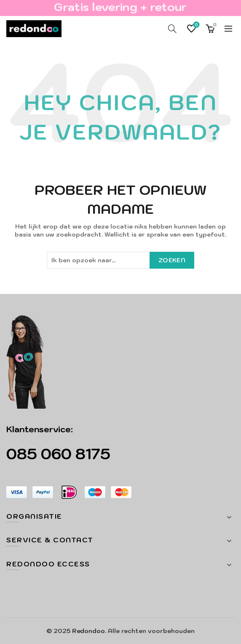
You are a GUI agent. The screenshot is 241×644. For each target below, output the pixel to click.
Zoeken (172, 260)
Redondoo (88, 631)
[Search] (172, 29)
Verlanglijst (196, 25)
